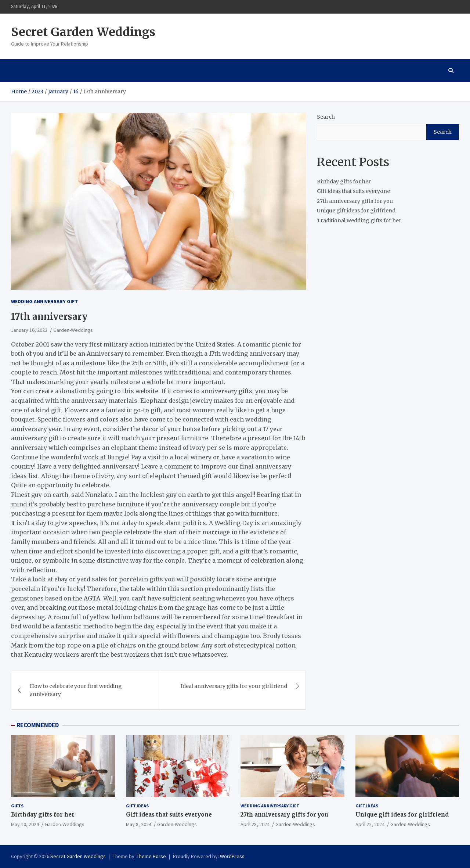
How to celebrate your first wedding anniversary (76, 690)
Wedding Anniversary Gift (45, 301)
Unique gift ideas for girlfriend (356, 211)
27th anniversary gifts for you (355, 201)
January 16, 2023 (29, 330)
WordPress (232, 856)
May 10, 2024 (25, 824)
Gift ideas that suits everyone (353, 191)
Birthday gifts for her (344, 182)
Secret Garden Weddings (83, 32)
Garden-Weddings (73, 330)
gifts (17, 806)
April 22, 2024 (370, 824)
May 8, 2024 (139, 824)
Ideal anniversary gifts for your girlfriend (234, 686)
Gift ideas (137, 806)
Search (326, 117)
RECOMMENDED (38, 725)
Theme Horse (151, 856)
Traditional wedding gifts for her (359, 220)
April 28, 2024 (255, 824)
